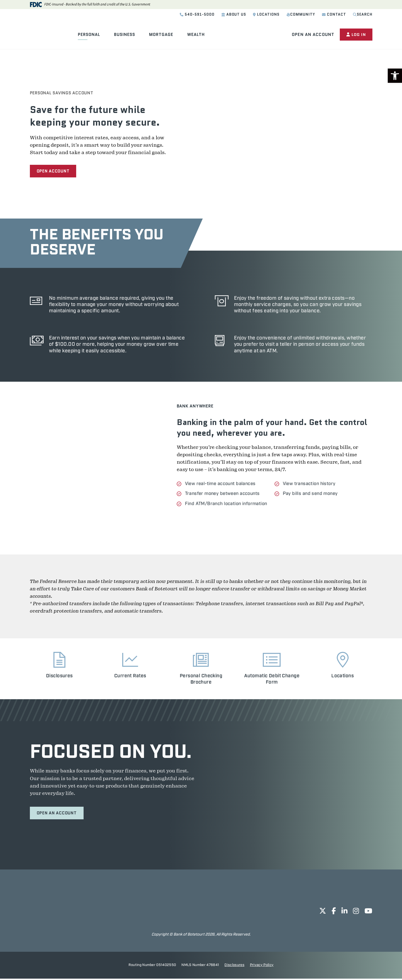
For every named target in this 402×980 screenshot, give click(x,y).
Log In (356, 35)
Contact (334, 14)
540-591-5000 (197, 14)
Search (363, 14)
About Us (234, 14)
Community (301, 14)
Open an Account (312, 35)
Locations (266, 14)
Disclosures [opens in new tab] (234, 966)
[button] (395, 76)
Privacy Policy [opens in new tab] (262, 966)
